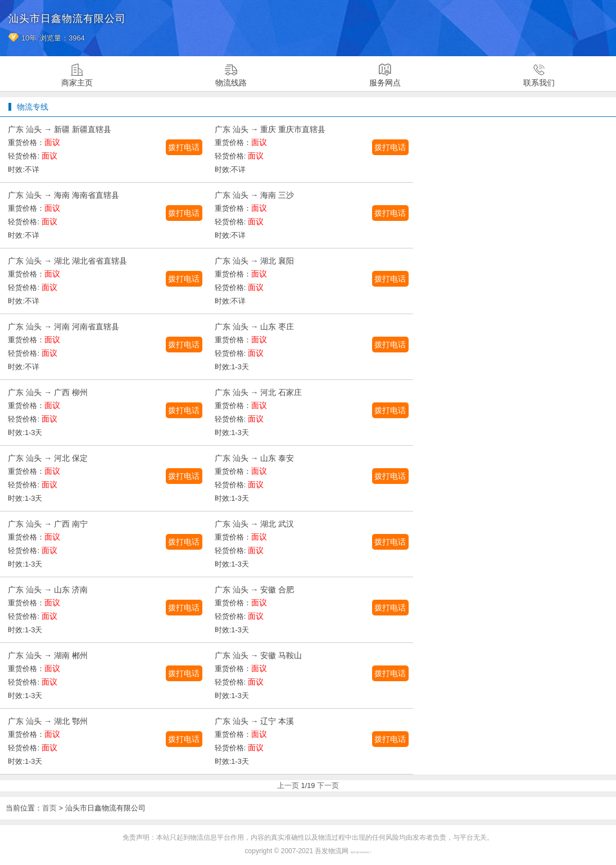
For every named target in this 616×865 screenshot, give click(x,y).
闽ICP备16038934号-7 (361, 853)
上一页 (288, 785)
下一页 (328, 785)
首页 (49, 808)
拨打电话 (184, 147)
